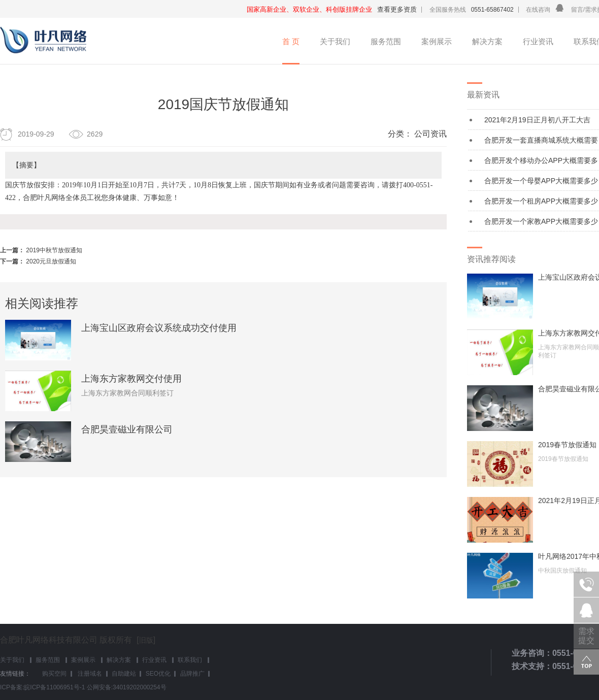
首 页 (291, 41)
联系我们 (190, 660)
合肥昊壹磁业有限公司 (127, 429)
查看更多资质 (397, 9)
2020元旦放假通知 (51, 261)
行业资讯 (538, 41)
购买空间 (54, 674)
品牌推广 (192, 674)
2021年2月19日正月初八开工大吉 (537, 120)
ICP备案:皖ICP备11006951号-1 (42, 687)
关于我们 (335, 41)
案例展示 (437, 41)
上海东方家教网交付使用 (131, 379)
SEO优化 (158, 674)
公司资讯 (430, 134)
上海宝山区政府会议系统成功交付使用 (159, 328)
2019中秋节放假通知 (54, 250)
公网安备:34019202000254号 (127, 687)
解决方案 (487, 41)
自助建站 (124, 674)
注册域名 (89, 674)
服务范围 (386, 41)
